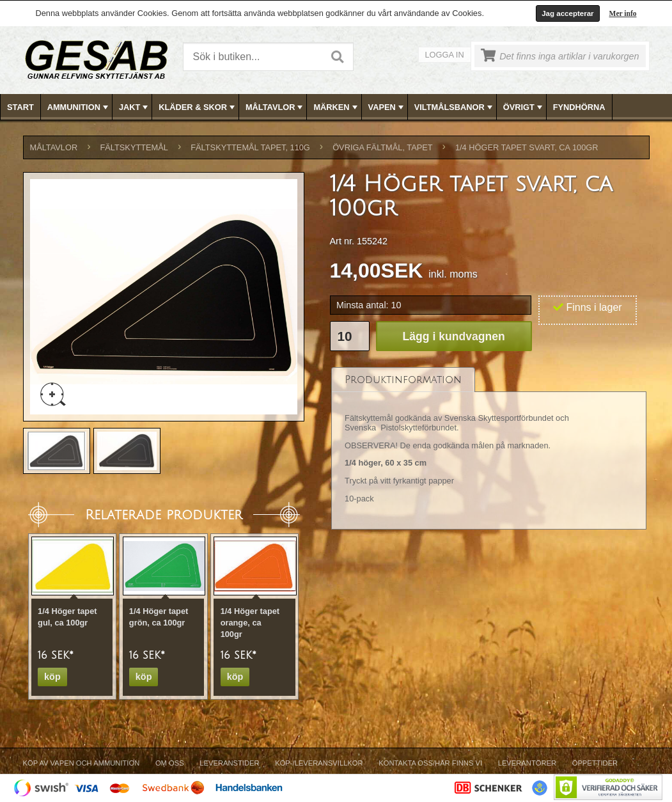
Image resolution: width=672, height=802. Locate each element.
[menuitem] (21, 107)
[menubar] (336, 107)
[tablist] (489, 448)
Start (20, 107)
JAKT (135, 107)
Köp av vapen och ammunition (82, 763)
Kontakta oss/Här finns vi (430, 763)
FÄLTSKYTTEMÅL (134, 147)
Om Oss (170, 763)
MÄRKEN (336, 107)
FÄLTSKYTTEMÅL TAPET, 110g (250, 147)
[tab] (403, 380)
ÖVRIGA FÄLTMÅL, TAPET (382, 147)
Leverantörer (527, 763)
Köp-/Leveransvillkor (319, 763)
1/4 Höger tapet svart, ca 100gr (527, 147)
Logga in (445, 55)
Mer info (623, 13)
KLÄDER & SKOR (198, 107)
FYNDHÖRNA (579, 107)
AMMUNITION (79, 107)
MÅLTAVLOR (275, 107)
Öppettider (595, 763)
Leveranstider (229, 763)
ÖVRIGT (524, 107)
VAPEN (387, 107)
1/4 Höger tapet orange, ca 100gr (250, 623)
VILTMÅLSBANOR (455, 107)
